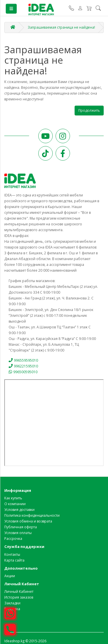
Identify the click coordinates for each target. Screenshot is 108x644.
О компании (15, 504)
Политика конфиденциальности (32, 515)
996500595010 (23, 372)
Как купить (13, 498)
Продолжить (89, 110)
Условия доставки (19, 510)
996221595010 (23, 366)
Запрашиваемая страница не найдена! (61, 27)
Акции (10, 576)
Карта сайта (14, 560)
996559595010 (23, 360)
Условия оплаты (18, 533)
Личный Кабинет (19, 591)
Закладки (12, 603)
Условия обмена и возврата (28, 521)
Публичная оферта (21, 527)
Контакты (12, 554)
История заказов (19, 597)
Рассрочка (13, 539)
